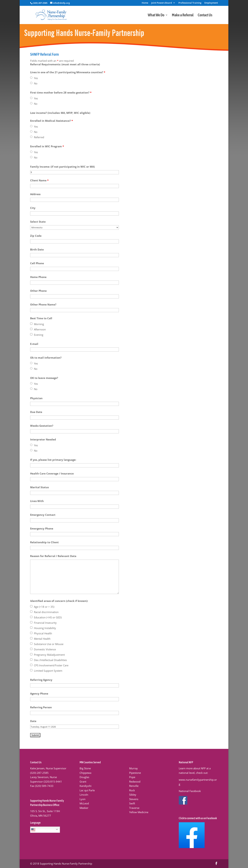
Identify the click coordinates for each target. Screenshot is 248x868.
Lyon (82, 799)
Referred (39, 137)
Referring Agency (41, 680)
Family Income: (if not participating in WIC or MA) (62, 167)
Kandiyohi (86, 786)
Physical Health (43, 633)
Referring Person (41, 707)
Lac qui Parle (87, 790)
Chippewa (85, 773)
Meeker (84, 808)
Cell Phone (37, 263)
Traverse (134, 808)
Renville (134, 786)
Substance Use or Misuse (49, 644)
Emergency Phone (42, 528)
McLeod (84, 803)
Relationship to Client (44, 542)
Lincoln (84, 795)
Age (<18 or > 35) (44, 607)
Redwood (135, 782)
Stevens (134, 799)
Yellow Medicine (139, 812)
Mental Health (42, 639)
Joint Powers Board (162, 3)
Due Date (36, 412)
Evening (39, 335)
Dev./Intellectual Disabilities (50, 660)
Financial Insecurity (45, 623)
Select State (38, 222)
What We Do (156, 15)
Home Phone (38, 277)
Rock (132, 790)
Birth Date (37, 249)
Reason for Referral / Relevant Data (53, 556)
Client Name (39, 180)
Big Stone (85, 768)
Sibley (133, 795)
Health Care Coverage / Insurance (52, 473)
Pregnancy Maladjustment (49, 655)
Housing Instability (45, 628)
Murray (133, 768)
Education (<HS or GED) (48, 617)
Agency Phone (39, 694)
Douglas (84, 777)
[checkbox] (31, 324)
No (36, 83)
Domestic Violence (45, 649)
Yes (36, 78)
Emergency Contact (43, 515)
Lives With (37, 501)
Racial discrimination (46, 612)
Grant (83, 782)
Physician (36, 398)
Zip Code (36, 236)
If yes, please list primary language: (53, 460)
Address (35, 194)
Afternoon (40, 329)
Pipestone (135, 773)
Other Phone (38, 291)
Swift (132, 803)
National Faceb (188, 791)
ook (199, 791)
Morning (39, 324)
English (38, 830)
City (33, 208)
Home (145, 3)
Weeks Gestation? (42, 426)
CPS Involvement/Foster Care (51, 665)
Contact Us (205, 15)
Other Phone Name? (43, 304)
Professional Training (190, 3)
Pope (132, 777)
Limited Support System (48, 671)
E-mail (34, 344)
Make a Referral (183, 15)
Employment (211, 3)
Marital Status (39, 487)
